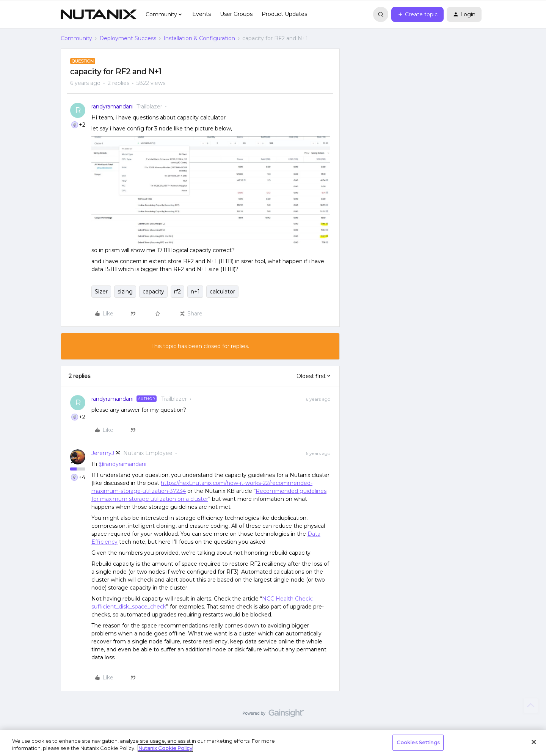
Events (202, 14)
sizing (125, 292)
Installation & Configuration (199, 38)
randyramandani (112, 107)
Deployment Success (128, 38)
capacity (153, 292)
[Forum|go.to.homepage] (99, 14)
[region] (273, 743)
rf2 (177, 292)
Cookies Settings (418, 742)
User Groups (236, 14)
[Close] (534, 742)
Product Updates (284, 14)
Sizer (101, 292)
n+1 (195, 292)
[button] (417, 14)
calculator (222, 292)
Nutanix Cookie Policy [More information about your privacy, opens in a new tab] (165, 748)
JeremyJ (103, 453)
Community (76, 38)
